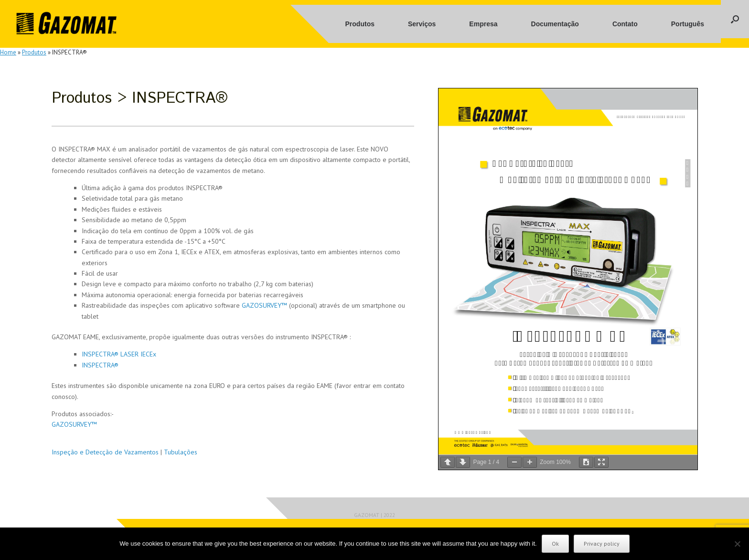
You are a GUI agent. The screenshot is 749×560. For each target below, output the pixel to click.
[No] (737, 544)
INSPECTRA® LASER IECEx (119, 354)
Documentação (555, 24)
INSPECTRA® (100, 365)
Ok (555, 544)
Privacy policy (602, 544)
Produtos (360, 24)
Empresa (483, 24)
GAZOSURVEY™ (264, 305)
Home (8, 52)
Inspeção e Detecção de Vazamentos (105, 452)
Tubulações (181, 452)
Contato (625, 24)
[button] (735, 19)
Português (688, 24)
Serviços (422, 24)
